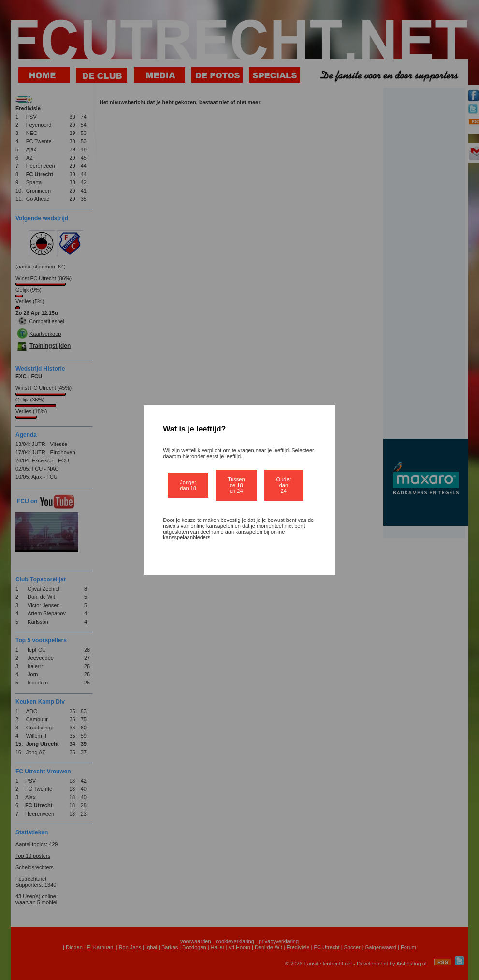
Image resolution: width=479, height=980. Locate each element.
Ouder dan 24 (284, 485)
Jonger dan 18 (188, 485)
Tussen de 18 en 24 (236, 485)
